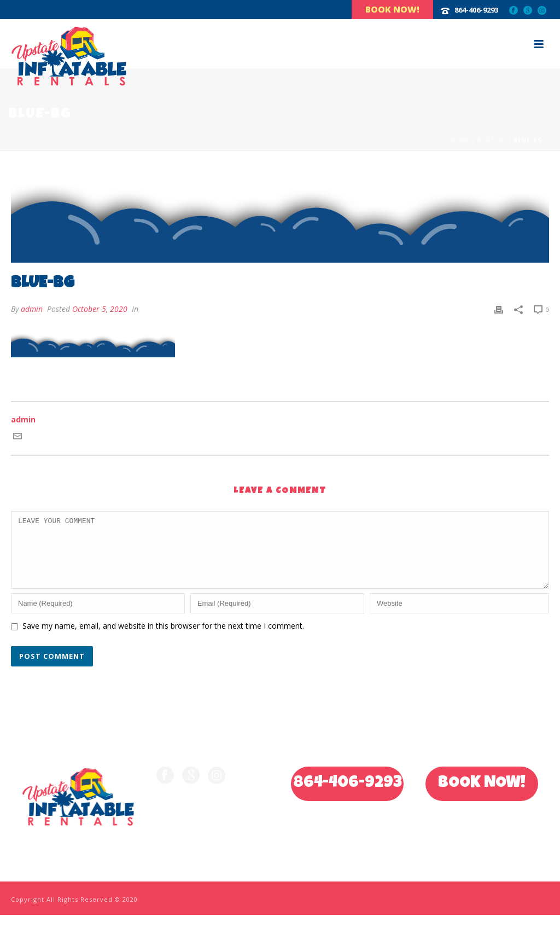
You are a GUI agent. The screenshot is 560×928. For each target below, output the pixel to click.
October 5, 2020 (100, 309)
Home (460, 140)
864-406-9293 (348, 797)
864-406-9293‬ (476, 10)
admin (32, 309)
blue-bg (492, 140)
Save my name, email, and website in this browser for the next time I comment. (163, 639)
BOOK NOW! (482, 797)
